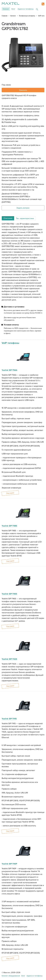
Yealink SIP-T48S (9, 526)
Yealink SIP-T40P (9, 864)
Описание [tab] (8, 218)
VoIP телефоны (10, 343)
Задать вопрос (23, 208)
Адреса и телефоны (26, 9)
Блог (13, 9)
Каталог (6, 9)
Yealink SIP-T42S (9, 659)
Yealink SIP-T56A (9, 370)
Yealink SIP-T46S (9, 594)
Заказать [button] (23, 90)
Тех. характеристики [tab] (25, 218)
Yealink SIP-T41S (9, 719)
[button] (43, 4)
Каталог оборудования (11, 976)
